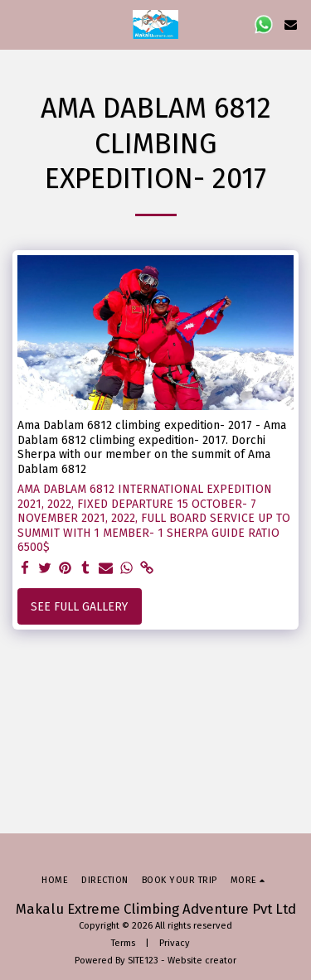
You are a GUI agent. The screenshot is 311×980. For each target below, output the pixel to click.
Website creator (202, 961)
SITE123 (143, 961)
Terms (123, 943)
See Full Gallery (79, 607)
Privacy (175, 943)
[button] (18, 24)
